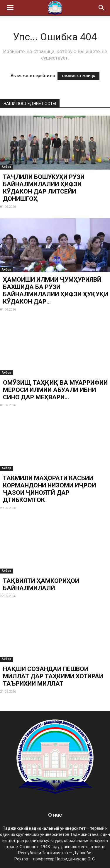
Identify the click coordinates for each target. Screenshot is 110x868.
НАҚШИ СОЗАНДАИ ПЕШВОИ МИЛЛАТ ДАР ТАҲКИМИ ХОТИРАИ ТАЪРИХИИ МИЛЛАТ (53, 676)
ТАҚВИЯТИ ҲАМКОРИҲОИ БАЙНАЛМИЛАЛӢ (41, 584)
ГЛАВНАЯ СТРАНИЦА (78, 76)
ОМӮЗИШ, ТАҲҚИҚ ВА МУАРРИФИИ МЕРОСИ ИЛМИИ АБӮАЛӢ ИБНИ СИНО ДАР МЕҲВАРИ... (55, 390)
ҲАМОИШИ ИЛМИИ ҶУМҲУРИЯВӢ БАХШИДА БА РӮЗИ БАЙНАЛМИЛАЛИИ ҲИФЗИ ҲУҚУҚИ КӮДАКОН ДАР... (56, 291)
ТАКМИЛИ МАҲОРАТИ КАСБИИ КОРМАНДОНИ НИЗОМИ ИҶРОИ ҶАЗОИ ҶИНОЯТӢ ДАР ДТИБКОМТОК (49, 489)
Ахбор (6, 167)
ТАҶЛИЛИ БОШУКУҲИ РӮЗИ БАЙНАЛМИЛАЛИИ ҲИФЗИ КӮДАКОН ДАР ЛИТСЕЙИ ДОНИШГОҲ (44, 188)
